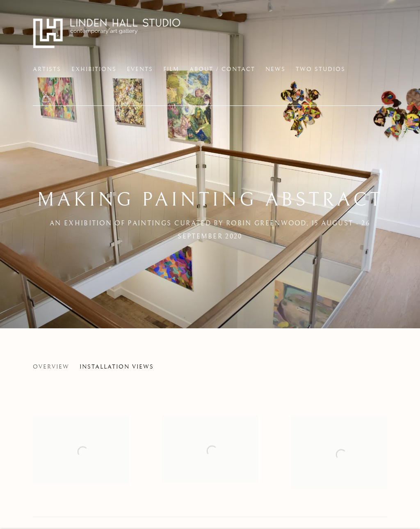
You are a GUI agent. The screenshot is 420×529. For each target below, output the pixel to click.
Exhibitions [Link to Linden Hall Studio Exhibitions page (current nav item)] (94, 69)
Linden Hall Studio (107, 33)
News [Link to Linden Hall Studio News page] (275, 69)
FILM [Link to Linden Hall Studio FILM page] (171, 69)
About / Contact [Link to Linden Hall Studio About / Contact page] (222, 69)
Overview (51, 367)
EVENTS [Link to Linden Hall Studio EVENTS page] (140, 69)
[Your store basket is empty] (46, 99)
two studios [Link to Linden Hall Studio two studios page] (321, 69)
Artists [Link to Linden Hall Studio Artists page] (47, 69)
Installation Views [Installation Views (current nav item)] (117, 367)
